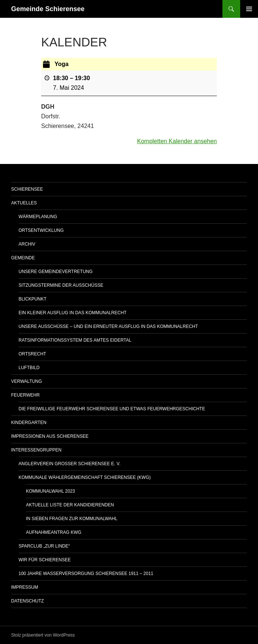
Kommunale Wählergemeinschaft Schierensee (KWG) (85, 477)
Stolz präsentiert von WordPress (43, 635)
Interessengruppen (36, 450)
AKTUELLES (24, 203)
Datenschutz (27, 601)
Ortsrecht (32, 354)
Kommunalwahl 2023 (50, 491)
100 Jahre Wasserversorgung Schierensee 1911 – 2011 (86, 574)
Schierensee (27, 189)
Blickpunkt (32, 299)
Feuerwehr (25, 395)
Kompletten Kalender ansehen (177, 141)
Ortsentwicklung (41, 230)
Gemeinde (23, 258)
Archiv (27, 244)
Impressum (25, 587)
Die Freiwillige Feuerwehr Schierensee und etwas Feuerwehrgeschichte (112, 409)
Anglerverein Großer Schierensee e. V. (70, 464)
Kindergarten (29, 423)
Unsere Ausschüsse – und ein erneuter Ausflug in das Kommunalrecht (108, 326)
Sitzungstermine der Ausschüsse (61, 285)
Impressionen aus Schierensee (50, 436)
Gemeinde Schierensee (48, 9)
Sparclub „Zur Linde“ (44, 546)
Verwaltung (27, 381)
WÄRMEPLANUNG (38, 217)
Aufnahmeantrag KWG (54, 532)
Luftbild (29, 368)
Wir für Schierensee (45, 560)
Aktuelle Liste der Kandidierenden (70, 505)
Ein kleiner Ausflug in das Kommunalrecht (72, 313)
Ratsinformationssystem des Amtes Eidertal (75, 340)
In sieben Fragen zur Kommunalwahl (72, 519)
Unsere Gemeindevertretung (56, 272)
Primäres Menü (249, 9)
